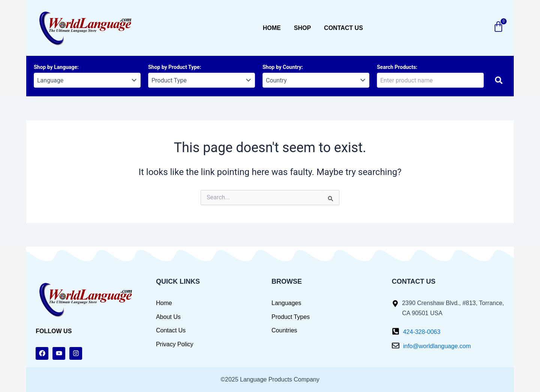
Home (272, 28)
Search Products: (397, 67)
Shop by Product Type (174, 67)
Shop (302, 28)
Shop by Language (55, 67)
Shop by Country (282, 67)
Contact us (343, 28)
